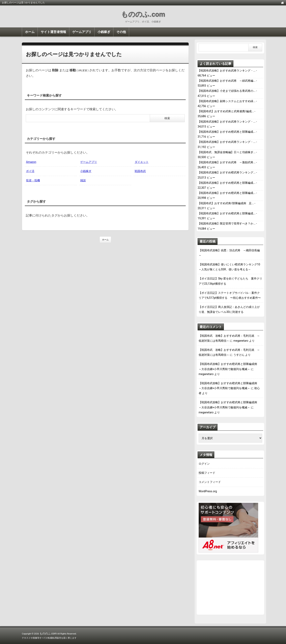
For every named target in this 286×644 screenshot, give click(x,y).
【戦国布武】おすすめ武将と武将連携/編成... (226, 111)
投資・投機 (33, 180)
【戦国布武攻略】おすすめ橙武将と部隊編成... (227, 132)
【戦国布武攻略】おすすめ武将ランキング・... (227, 71)
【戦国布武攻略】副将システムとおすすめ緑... (227, 101)
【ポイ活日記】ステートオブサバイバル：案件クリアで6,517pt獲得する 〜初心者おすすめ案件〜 (230, 295)
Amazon (31, 162)
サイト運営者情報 (53, 32)
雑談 (83, 180)
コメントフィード (210, 482)
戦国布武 (140, 171)
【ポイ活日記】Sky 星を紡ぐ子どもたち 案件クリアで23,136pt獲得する (230, 281)
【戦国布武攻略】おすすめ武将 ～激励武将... (227, 162)
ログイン (204, 464)
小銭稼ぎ (104, 32)
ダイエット (142, 162)
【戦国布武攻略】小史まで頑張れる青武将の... (227, 91)
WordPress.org (208, 491)
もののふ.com (143, 14)
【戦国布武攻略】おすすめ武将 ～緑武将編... (227, 81)
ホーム (30, 32)
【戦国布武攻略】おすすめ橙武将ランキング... (227, 172)
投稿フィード (207, 473)
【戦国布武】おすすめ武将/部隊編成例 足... (226, 203)
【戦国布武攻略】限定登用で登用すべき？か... (227, 223)
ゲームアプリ (82, 32)
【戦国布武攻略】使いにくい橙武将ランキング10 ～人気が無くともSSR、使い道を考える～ (230, 267)
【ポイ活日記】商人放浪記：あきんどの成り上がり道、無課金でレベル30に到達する (229, 309)
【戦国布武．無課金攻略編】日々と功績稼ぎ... (227, 152)
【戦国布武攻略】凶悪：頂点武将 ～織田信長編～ (229, 253)
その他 (121, 32)
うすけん (239, 355)
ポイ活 (30, 171)
